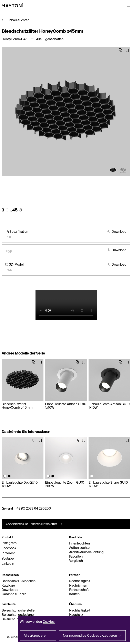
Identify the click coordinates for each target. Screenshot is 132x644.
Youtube (8, 558)
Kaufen (74, 594)
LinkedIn (8, 563)
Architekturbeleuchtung (86, 552)
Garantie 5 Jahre (14, 594)
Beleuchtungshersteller (19, 610)
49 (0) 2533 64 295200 (34, 508)
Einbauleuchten (18, 20)
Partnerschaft (79, 590)
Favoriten (76, 556)
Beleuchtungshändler (17, 619)
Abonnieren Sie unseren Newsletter (31, 524)
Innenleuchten (79, 543)
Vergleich (76, 561)
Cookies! (49, 622)
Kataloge (8, 585)
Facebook (9, 548)
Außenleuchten (80, 548)
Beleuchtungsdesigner (18, 615)
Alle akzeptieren (35, 635)
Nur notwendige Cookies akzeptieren (90, 635)
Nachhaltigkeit (80, 581)
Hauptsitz (76, 615)
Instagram (9, 543)
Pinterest (8, 553)
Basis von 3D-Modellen (19, 581)
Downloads (10, 590)
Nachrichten (78, 585)
